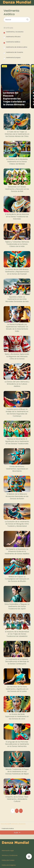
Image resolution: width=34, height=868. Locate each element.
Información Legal (8, 851)
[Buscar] (27, 19)
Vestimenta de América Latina (15, 47)
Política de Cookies (8, 860)
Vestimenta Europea (12, 58)
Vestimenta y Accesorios (14, 32)
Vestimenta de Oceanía (13, 53)
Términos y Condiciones (10, 855)
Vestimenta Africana (12, 37)
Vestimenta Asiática (12, 42)
